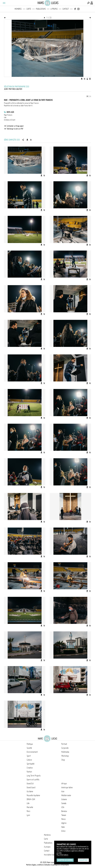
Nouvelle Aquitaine (33, 795)
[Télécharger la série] (27, 140)
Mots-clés (10, 112)
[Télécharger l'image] (82, 79)
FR (87, 96)
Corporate (65, 748)
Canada (64, 803)
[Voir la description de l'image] (87, 79)
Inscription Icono (50, 855)
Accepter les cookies (65, 860)
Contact (66, 9)
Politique (30, 744)
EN (90, 96)
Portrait (64, 744)
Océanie (64, 799)
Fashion (29, 772)
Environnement (32, 752)
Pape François (8, 115)
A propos (54, 9)
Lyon (28, 815)
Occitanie (30, 791)
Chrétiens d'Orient (10, 120)
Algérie (64, 823)
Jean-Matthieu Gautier (13, 89)
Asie (63, 791)
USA (63, 807)
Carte (29, 9)
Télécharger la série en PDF (15, 129)
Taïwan (64, 815)
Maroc (64, 819)
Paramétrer (83, 860)
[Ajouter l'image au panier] (84, 79)
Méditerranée (66, 795)
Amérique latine (67, 787)
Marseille (30, 807)
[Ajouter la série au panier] (31, 140)
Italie (63, 827)
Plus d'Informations (62, 855)
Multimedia (65, 752)
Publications (41, 9)
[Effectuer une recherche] (88, 3)
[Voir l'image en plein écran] (90, 79)
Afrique (64, 784)
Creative (30, 768)
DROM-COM (31, 799)
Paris (28, 811)
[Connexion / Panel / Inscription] (92, 3)
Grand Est (30, 784)
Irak (5, 117)
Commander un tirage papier (15, 126)
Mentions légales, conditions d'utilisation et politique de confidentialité (47, 865)
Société (29, 748)
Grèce (63, 831)
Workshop (65, 756)
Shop (63, 760)
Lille (28, 803)
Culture (29, 760)
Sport (29, 756)
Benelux (64, 811)
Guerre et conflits (33, 780)
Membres (18, 9)
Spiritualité (31, 764)
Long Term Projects (34, 776)
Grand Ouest (31, 787)
